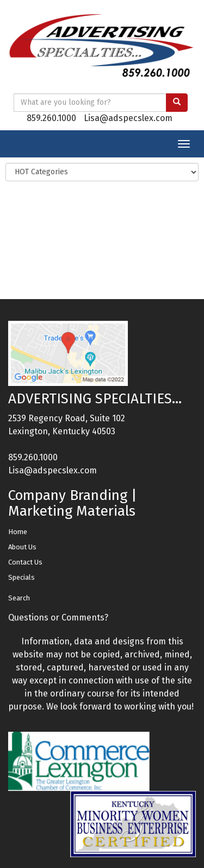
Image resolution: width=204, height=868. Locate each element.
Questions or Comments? (58, 617)
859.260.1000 (51, 118)
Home (18, 532)
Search (19, 598)
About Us (22, 547)
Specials (21, 577)
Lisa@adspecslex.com (128, 118)
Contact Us (25, 562)
